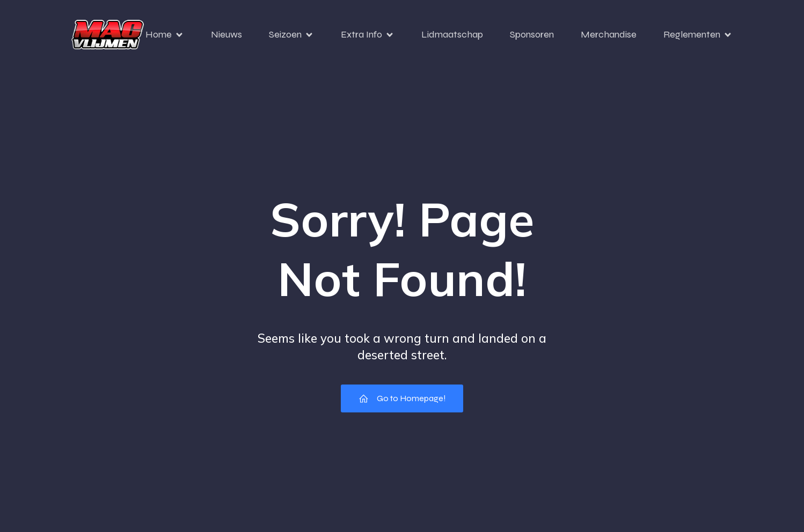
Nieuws (226, 34)
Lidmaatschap (452, 34)
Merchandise (609, 34)
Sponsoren (532, 34)
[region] (140, 428)
